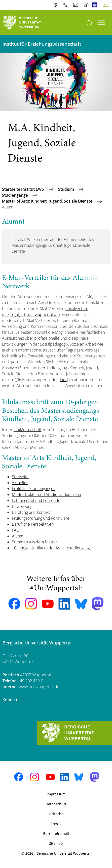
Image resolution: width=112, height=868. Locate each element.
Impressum (56, 794)
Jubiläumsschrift (27, 430)
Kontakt (10, 700)
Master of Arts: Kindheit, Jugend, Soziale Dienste (48, 201)
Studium (67, 189)
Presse (56, 824)
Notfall (86, 5)
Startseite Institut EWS (23, 189)
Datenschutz (56, 804)
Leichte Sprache (96, 5)
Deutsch (107, 5)
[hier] (63, 380)
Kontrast (56, 5)
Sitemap (56, 843)
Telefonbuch (66, 5)
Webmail (76, 5)
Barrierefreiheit (56, 834)
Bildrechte (56, 814)
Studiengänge (15, 195)
